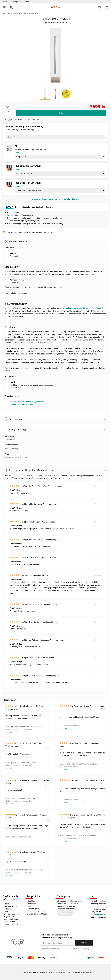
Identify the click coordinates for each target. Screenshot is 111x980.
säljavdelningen (97, 914)
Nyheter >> (6, 2)
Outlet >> (28, 2)
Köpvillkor (31, 901)
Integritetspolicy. (87, 949)
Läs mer (71, 478)
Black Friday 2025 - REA (36, 911)
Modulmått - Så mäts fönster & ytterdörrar (27, 402)
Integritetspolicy (33, 909)
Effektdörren (10, 440)
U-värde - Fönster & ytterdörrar (22, 404)
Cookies (30, 906)
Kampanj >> (17, 2)
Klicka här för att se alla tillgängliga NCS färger (82, 308)
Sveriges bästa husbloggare (38, 914)
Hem (3, 13)
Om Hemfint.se (33, 904)
